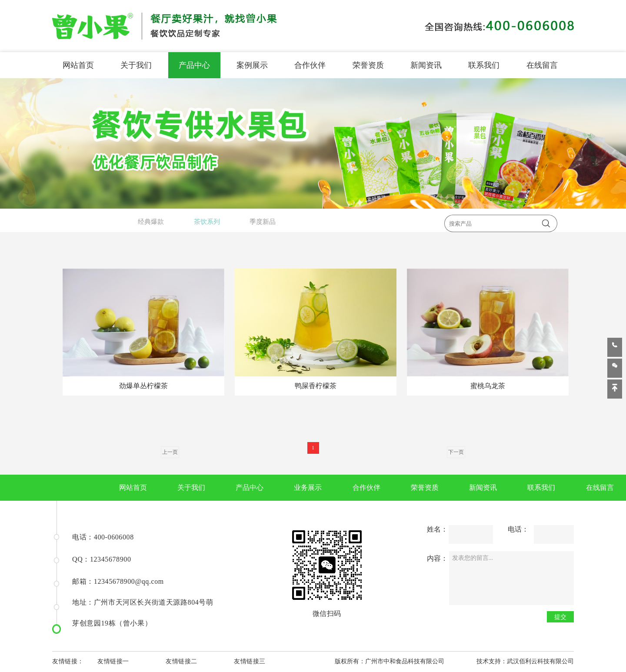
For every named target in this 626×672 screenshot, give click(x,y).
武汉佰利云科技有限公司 (540, 661)
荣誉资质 (368, 65)
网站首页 (78, 65)
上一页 (170, 452)
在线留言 (542, 65)
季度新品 (263, 222)
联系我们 (484, 65)
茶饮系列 (207, 222)
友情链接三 (250, 661)
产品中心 (194, 65)
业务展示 (308, 487)
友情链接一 (113, 661)
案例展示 (252, 65)
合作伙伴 (310, 65)
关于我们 (136, 65)
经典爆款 (151, 222)
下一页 (456, 452)
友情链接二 (181, 661)
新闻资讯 (426, 65)
